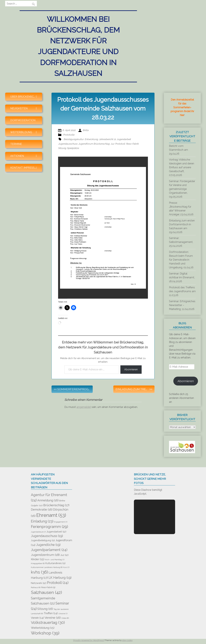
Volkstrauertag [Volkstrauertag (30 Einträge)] (48, 623)
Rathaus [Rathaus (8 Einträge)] (36, 587)
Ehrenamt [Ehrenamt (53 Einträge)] (51, 515)
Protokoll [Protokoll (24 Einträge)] (58, 583)
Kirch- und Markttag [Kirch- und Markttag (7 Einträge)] (55, 560)
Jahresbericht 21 (107, 139)
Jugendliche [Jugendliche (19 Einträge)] (48, 545)
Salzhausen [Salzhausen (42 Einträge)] (46, 592)
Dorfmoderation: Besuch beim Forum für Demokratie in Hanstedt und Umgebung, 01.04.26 (181, 260)
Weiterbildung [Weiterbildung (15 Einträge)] (43, 628)
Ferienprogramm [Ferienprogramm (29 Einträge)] (49, 527)
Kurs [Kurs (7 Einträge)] (66, 567)
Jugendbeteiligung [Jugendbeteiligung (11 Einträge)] (43, 540)
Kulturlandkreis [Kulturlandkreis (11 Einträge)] (55, 563)
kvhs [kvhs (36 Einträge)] (39, 572)
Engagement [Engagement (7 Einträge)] (61, 522)
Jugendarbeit (124, 139)
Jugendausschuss (68, 144)
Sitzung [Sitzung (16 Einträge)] (45, 609)
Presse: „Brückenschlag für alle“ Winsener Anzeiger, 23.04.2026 (181, 209)
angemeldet (84, 407)
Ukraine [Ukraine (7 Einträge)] (63, 614)
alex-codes (127, 640)
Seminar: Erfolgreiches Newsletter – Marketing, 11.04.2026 (182, 305)
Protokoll (120, 144)
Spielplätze (73, 148)
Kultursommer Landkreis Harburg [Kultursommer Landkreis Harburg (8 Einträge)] (47, 567)
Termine (16, 144)
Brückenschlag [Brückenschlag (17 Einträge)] (56, 505)
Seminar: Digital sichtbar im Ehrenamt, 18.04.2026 (182, 277)
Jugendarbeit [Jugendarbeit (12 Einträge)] (56, 532)
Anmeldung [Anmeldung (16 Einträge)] (48, 500)
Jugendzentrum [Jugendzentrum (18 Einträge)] (45, 555)
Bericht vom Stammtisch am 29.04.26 (178, 150)
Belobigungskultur (74, 139)
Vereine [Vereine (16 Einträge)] (53, 618)
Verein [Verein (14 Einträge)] (37, 618)
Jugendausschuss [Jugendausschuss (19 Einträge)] (47, 536)
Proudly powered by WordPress (89, 640)
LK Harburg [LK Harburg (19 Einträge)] (60, 578)
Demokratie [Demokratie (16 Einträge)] (42, 510)
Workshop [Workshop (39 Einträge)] (45, 633)
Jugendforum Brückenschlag (94, 144)
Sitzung (62, 148)
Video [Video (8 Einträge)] (65, 618)
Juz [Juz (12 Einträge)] (64, 555)
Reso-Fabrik (132, 144)
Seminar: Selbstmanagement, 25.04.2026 (181, 242)
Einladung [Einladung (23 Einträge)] (42, 521)
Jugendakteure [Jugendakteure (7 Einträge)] (38, 532)
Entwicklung (91, 139)
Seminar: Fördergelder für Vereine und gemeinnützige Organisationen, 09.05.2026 (182, 189)
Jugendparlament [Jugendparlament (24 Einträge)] (49, 550)
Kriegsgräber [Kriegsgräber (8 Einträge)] (38, 563)
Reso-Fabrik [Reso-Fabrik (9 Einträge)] (48, 587)
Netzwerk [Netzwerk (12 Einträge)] (39, 583)
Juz (112, 144)
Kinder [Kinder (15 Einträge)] (38, 559)
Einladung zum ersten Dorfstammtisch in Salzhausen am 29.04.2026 (182, 226)
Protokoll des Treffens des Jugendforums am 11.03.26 (182, 291)
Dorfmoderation (23, 120)
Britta (86, 130)
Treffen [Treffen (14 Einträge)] (51, 613)
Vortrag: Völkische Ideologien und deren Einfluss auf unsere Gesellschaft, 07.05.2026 (182, 167)
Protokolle (69, 135)
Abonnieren (131, 369)
